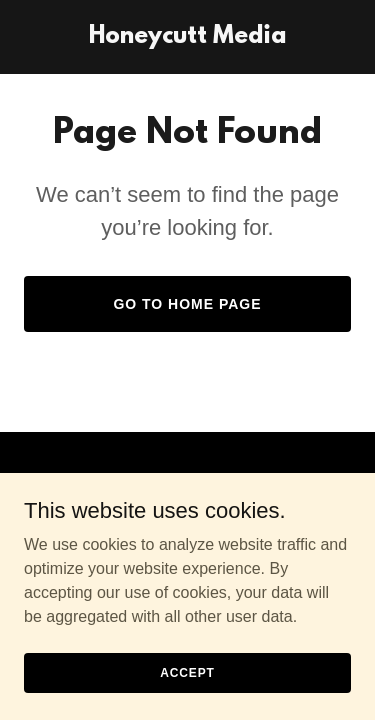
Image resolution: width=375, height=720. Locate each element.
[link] (187, 37)
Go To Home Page (187, 304)
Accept (187, 672)
